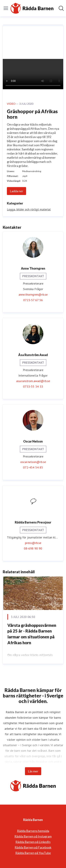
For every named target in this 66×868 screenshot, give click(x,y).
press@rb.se (33, 543)
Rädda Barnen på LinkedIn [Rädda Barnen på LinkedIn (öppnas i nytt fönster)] (33, 842)
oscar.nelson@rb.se (33, 462)
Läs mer (33, 771)
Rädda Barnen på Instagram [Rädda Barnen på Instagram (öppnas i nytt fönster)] (33, 836)
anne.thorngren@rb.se (33, 294)
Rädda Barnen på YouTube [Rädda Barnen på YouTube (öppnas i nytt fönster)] (33, 853)
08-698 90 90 (33, 548)
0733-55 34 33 (33, 386)
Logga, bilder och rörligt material (29, 209)
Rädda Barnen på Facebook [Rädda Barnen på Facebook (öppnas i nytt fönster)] (33, 847)
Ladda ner (16, 191)
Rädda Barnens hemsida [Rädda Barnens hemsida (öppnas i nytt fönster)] (33, 831)
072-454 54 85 (33, 467)
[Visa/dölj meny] (6, 8)
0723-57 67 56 (33, 300)
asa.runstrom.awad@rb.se (33, 381)
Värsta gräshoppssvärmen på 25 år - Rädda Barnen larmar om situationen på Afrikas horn (32, 634)
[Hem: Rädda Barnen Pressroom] (32, 8)
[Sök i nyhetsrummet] (61, 8)
